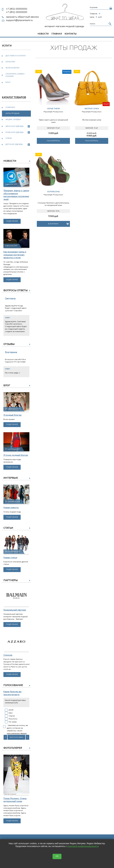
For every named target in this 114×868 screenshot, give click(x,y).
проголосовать (16, 737)
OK (57, 856)
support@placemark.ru (19, 20)
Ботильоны (53, 192)
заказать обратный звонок (22, 17)
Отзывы (9, 344)
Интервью (11, 478)
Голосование (13, 685)
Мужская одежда (18, 132)
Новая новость (11, 508)
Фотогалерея (12, 68)
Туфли (9, 138)
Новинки (10, 107)
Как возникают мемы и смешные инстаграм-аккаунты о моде (15, 255)
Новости (43, 34)
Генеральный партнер (15, 610)
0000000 (17, 9)
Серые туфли (53, 109)
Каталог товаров (14, 98)
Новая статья (10, 558)
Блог (8, 82)
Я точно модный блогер (16, 455)
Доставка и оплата (16, 56)
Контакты (71, 34)
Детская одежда (18, 145)
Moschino (13, 719)
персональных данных (17, 733)
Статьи (8, 528)
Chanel (12, 716)
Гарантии (10, 62)
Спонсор (8, 655)
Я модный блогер (12, 415)
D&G (11, 713)
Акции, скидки (13, 120)
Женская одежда (18, 126)
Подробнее (12, 221)
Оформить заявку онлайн (15, 75)
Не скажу (13, 722)
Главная (57, 34)
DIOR (11, 710)
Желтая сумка (92, 109)
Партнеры (11, 580)
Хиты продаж (12, 113)
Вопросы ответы (16, 291)
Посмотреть (53, 141)
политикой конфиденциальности (83, 846)
